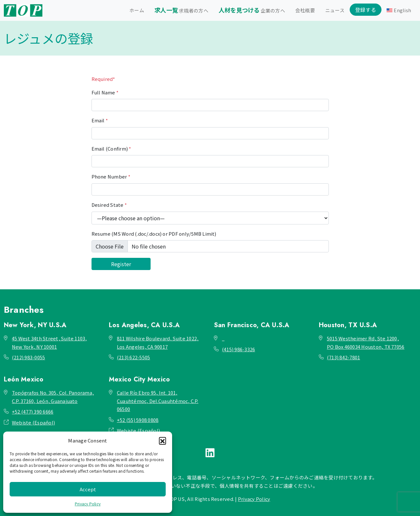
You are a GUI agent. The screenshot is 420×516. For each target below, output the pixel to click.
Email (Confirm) (111, 149)
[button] (162, 441)
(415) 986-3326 (238, 349)
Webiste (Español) (33, 422)
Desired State (109, 205)
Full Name (105, 92)
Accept (88, 489)
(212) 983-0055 (28, 357)
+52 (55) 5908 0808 (138, 420)
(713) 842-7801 (343, 357)
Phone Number (111, 176)
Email (100, 120)
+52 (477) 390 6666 (33, 411)
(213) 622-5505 (133, 357)
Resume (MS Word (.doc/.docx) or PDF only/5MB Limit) (154, 234)
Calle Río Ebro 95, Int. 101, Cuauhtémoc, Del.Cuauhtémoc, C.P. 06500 (158, 401)
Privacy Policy (88, 504)
